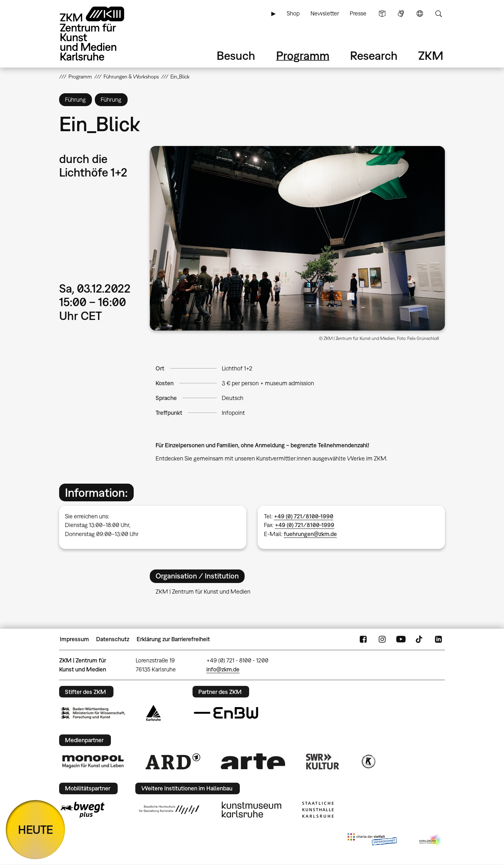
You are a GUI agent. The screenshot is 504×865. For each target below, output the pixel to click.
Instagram (382, 639)
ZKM (431, 55)
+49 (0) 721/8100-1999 (305, 525)
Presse (358, 13)
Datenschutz (113, 639)
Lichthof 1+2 (237, 368)
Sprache (420, 14)
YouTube (401, 639)
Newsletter (325, 13)
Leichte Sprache (382, 14)
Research (374, 55)
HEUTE (36, 829)
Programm (303, 55)
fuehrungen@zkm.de (310, 534)
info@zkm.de (223, 669)
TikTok (420, 639)
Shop (293, 13)
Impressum (74, 639)
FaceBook (363, 639)
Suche (438, 14)
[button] (297, 238)
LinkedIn (438, 639)
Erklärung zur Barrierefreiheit (173, 639)
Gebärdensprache (401, 14)
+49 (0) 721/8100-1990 (304, 516)
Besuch (236, 55)
